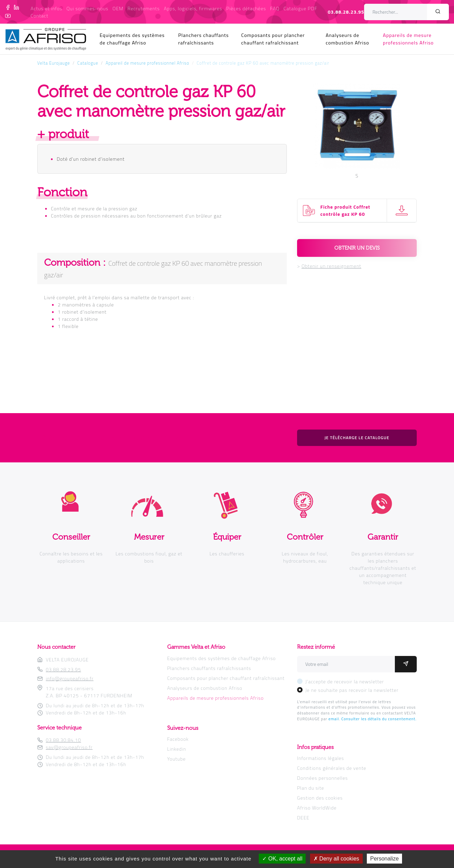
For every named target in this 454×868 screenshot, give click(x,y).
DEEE (303, 818)
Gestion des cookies (320, 798)
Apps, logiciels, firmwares (193, 8)
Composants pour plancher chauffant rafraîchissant (273, 39)
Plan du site (311, 788)
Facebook (178, 739)
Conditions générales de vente (332, 768)
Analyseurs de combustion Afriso (348, 39)
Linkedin (177, 749)
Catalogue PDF (300, 8)
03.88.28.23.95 (346, 12)
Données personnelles (322, 778)
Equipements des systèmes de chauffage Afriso (132, 39)
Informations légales (321, 758)
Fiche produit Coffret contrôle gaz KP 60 (345, 210)
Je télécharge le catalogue (357, 438)
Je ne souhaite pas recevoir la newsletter (352, 690)
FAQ (275, 8)
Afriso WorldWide (317, 808)
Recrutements (144, 8)
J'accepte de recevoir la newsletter (345, 681)
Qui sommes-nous (87, 8)
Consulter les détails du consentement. (379, 719)
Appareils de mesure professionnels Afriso (408, 39)
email (334, 719)
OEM (118, 8)
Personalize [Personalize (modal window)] (385, 859)
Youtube (176, 759)
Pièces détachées (246, 8)
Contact (40, 16)
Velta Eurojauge (54, 63)
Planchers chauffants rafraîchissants (203, 39)
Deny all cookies (336, 859)
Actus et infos (47, 8)
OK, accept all (282, 859)
